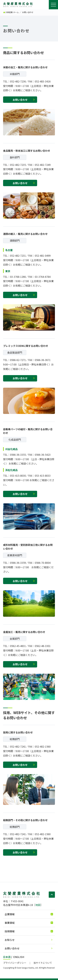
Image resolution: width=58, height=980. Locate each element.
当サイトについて (43, 963)
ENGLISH (19, 957)
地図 (38, 905)
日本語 (7, 957)
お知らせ (10, 940)
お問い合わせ (20, 100)
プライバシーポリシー (15, 963)
